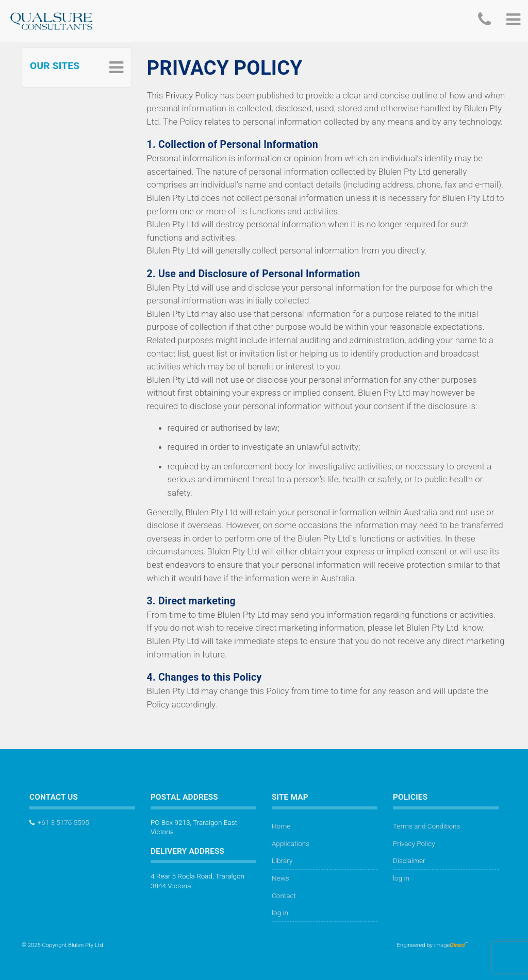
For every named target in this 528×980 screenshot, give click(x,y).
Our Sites (55, 66)
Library (282, 860)
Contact (284, 895)
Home (281, 826)
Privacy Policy (414, 843)
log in (280, 913)
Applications (291, 843)
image (450, 945)
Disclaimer (409, 860)
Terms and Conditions (426, 826)
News (280, 878)
